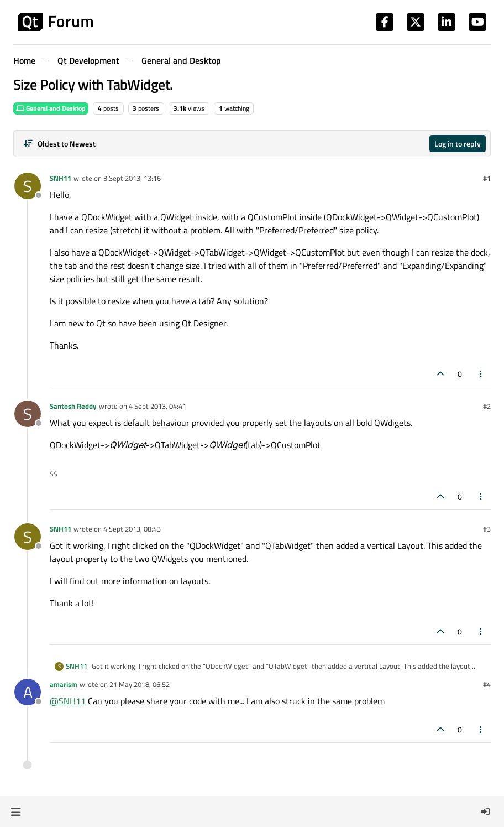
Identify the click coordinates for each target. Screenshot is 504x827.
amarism (64, 684)
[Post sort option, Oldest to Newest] (59, 144)
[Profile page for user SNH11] (28, 186)
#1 (487, 178)
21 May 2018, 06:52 (140, 684)
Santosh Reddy (73, 406)
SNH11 (61, 178)
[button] (16, 812)
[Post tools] (481, 374)
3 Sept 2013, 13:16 (132, 178)
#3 (487, 529)
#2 (487, 406)
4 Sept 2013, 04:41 (158, 406)
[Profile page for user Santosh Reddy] (28, 414)
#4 (487, 684)
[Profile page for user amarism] (28, 692)
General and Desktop (51, 108)
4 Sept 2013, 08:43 (132, 529)
